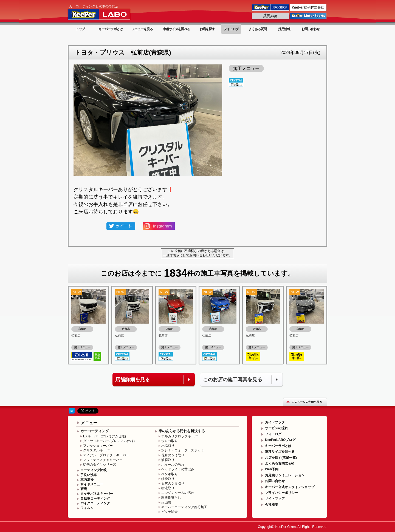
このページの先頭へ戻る (305, 402)
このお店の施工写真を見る (233, 380)
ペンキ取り (170, 474)
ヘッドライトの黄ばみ (178, 469)
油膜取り (168, 460)
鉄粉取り (168, 479)
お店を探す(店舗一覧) (281, 458)
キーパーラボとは (111, 29)
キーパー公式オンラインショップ (290, 487)
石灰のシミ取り (173, 483)
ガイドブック (275, 422)
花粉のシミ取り (173, 455)
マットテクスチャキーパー (103, 460)
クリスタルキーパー (98, 450)
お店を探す (207, 29)
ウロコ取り (170, 441)
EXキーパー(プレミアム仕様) (105, 436)
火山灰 (166, 502)
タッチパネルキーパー (97, 494)
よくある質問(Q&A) (280, 463)
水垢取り (168, 446)
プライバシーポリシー (281, 493)
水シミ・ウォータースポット (183, 450)
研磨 (84, 489)
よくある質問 (258, 29)
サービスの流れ (276, 428)
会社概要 (272, 505)
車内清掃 (87, 480)
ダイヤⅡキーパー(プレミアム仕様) (109, 441)
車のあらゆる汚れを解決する (182, 431)
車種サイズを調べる (177, 29)
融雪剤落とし (171, 498)
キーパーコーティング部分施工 (184, 507)
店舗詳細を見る (132, 380)
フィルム (87, 508)
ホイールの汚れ (173, 465)
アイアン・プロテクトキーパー (106, 455)
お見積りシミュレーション (285, 475)
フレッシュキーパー (98, 446)
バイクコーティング (95, 503)
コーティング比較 (94, 470)
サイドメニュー (92, 484)
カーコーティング (95, 431)
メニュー (89, 423)
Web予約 (272, 469)
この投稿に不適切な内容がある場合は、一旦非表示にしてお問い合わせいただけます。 (198, 253)
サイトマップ (275, 499)
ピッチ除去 (170, 512)
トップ (80, 29)
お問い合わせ (311, 29)
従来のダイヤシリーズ (100, 465)
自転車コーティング (95, 499)
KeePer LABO (107, 12)
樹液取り (168, 488)
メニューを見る (142, 29)
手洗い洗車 (89, 475)
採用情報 (284, 29)
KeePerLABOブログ (280, 440)
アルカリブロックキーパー (181, 436)
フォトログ (231, 29)
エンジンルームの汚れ (178, 493)
